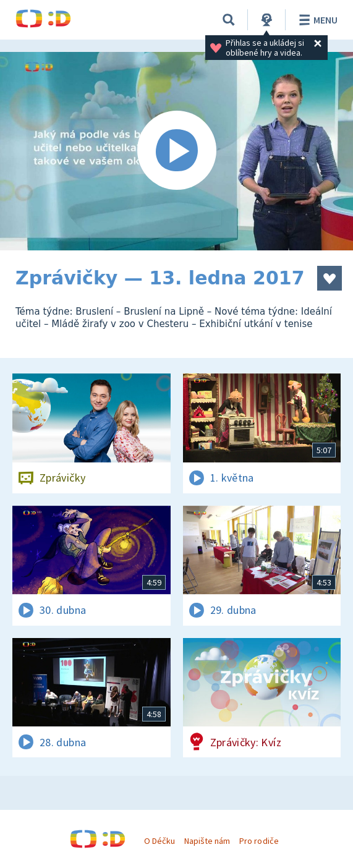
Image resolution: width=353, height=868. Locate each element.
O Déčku (159, 841)
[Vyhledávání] (229, 20)
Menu (316, 20)
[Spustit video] (176, 151)
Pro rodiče (259, 841)
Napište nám (207, 841)
